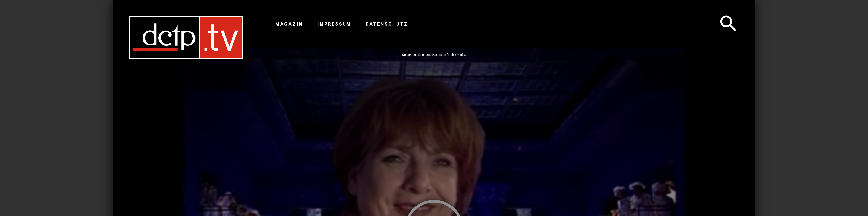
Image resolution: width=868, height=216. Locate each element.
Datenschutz (387, 24)
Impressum (334, 24)
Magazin (289, 24)
